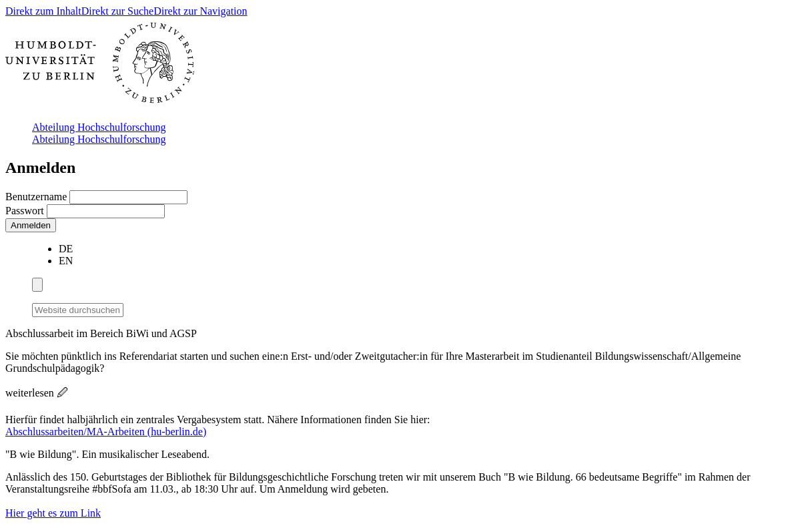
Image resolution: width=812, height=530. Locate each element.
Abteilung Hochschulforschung (99, 127)
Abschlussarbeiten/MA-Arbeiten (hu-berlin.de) (106, 432)
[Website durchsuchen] (78, 310)
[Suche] (131, 308)
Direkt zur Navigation (200, 11)
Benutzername (37, 197)
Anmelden (31, 225)
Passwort (26, 211)
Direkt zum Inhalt (43, 11)
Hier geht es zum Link (53, 513)
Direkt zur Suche (117, 11)
